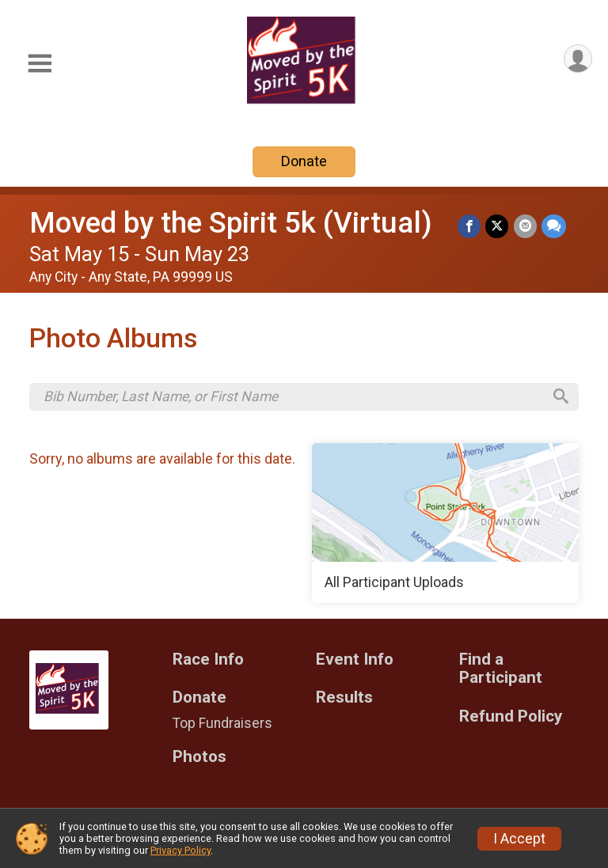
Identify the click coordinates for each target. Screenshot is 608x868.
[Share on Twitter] (498, 226)
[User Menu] (578, 59)
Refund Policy (511, 718)
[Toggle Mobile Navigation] (40, 64)
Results (344, 699)
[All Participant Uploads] (445, 524)
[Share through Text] (554, 226)
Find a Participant (501, 670)
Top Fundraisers (222, 725)
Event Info (355, 660)
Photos (199, 758)
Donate (304, 161)
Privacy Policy (180, 850)
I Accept (519, 839)
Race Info (208, 660)
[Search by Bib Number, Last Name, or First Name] (293, 397)
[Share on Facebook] (470, 226)
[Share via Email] (525, 226)
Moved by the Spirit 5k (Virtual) (231, 223)
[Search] (560, 397)
